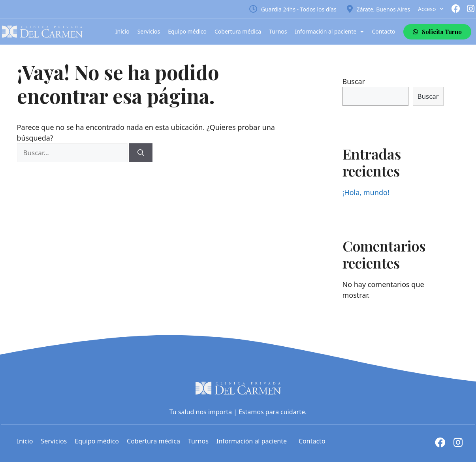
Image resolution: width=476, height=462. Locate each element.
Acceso (431, 9)
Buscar (354, 81)
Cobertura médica (238, 31)
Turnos (278, 31)
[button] (437, 32)
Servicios (149, 31)
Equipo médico (187, 31)
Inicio (122, 31)
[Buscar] (141, 153)
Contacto (383, 31)
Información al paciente (329, 32)
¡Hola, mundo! (366, 192)
